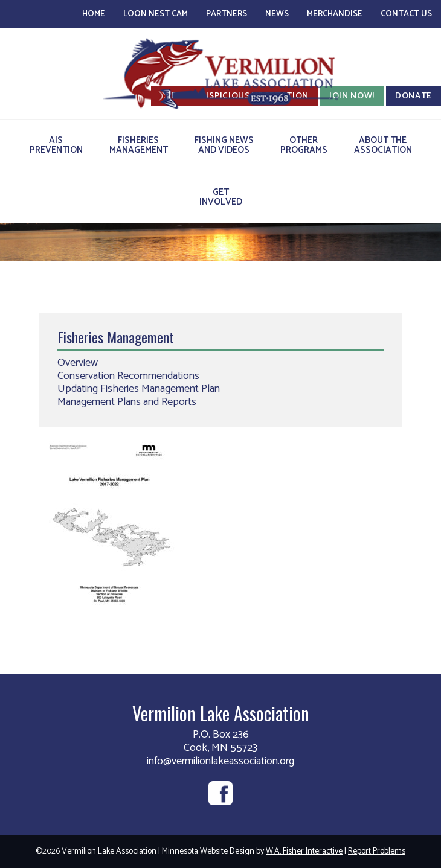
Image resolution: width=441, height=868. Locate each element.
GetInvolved (221, 197)
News (277, 14)
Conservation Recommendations (128, 376)
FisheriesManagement (139, 145)
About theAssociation (383, 145)
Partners (227, 14)
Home (94, 14)
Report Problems (377, 851)
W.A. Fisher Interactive (304, 851)
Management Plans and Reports (127, 402)
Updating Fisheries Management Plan (139, 389)
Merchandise (335, 14)
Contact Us (406, 14)
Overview (78, 363)
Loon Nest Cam (156, 14)
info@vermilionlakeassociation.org (220, 761)
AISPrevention (56, 145)
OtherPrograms (304, 145)
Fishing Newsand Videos (224, 145)
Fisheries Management (116, 337)
